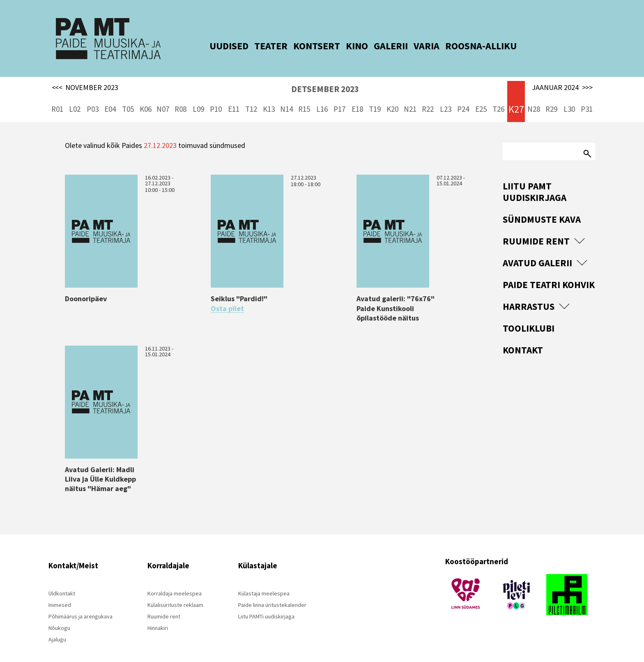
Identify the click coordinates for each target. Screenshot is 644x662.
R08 (181, 99)
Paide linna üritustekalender (272, 594)
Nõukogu (59, 617)
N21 (410, 99)
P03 (93, 99)
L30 (569, 99)
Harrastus (529, 296)
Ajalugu (57, 629)
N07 (163, 99)
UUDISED (219, 46)
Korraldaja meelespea (175, 583)
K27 (516, 99)
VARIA (416, 46)
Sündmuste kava (542, 209)
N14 (286, 99)
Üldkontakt (62, 583)
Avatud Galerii (537, 253)
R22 (428, 99)
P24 (463, 99)
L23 (446, 99)
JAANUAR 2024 (562, 77)
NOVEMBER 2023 (85, 77)
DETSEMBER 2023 (325, 79)
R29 (551, 99)
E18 (357, 99)
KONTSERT (306, 46)
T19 (375, 99)
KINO (347, 46)
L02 (75, 99)
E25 (481, 99)
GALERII (381, 46)
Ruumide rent (536, 231)
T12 (251, 99)
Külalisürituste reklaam (175, 594)
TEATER (261, 46)
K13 (269, 99)
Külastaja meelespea (264, 583)
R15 (304, 99)
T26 (498, 99)
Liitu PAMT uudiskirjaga (535, 181)
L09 (198, 99)
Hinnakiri (158, 617)
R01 (57, 99)
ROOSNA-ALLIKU (471, 46)
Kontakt (523, 340)
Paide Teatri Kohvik (549, 274)
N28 (534, 99)
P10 (216, 99)
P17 (339, 99)
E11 (234, 99)
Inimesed (60, 594)
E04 (110, 99)
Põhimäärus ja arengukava (80, 606)
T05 (128, 99)
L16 (322, 99)
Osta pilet (227, 298)
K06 (146, 99)
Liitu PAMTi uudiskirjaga (266, 606)
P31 (587, 99)
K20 (392, 99)
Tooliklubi (529, 318)
